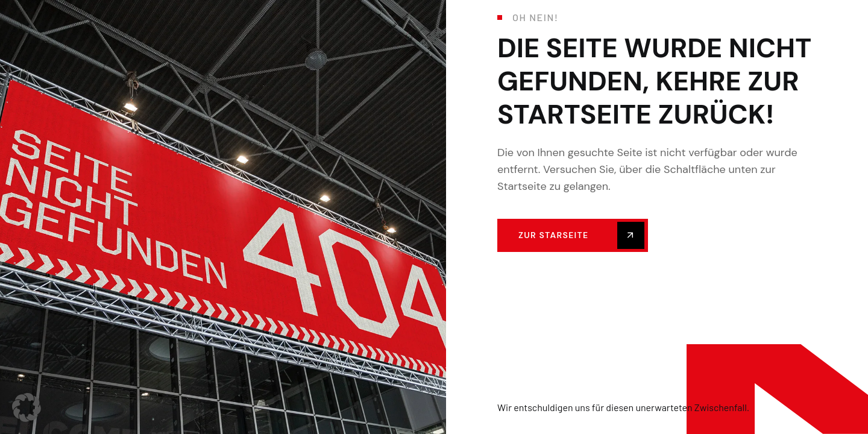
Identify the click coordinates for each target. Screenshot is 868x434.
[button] (27, 407)
